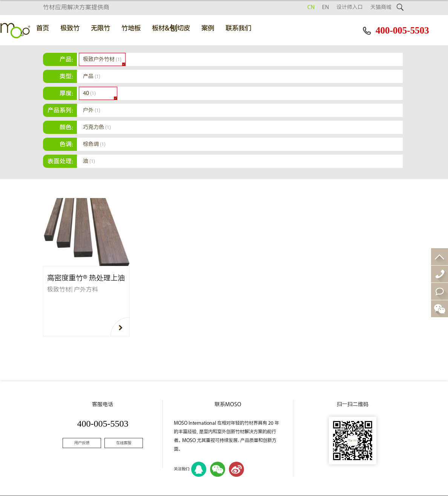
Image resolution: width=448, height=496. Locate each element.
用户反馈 (82, 443)
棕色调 (94, 144)
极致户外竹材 (102, 59)
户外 (92, 110)
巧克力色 (97, 127)
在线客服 (124, 443)
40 (89, 93)
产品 (92, 76)
